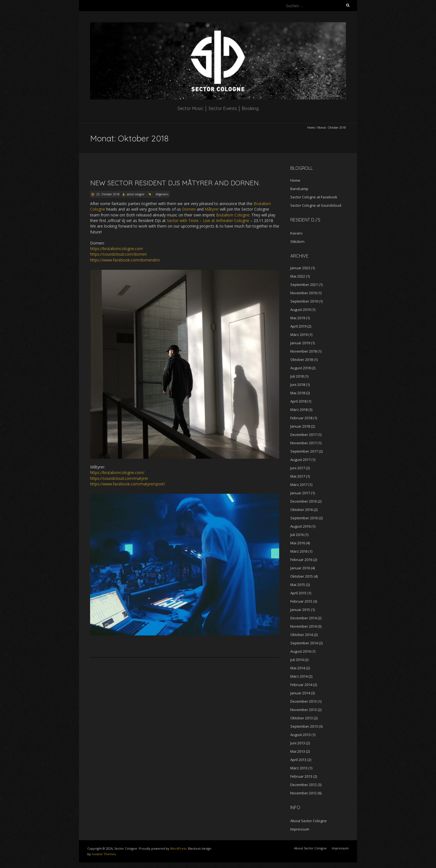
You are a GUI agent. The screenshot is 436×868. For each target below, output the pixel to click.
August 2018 (300, 368)
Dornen (189, 209)
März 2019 (299, 335)
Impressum (300, 829)
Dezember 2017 (304, 435)
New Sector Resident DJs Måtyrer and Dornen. (175, 183)
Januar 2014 (300, 693)
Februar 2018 (301, 418)
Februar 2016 (301, 560)
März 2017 (299, 485)
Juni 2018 (298, 385)
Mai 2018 (298, 393)
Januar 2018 (300, 426)
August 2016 (300, 526)
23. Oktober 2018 (107, 194)
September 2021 (304, 285)
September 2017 (304, 451)
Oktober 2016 (302, 510)
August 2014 (300, 651)
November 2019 (304, 293)
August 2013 (300, 735)
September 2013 (304, 726)
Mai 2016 (298, 543)
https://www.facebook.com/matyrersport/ (128, 484)
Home (311, 128)
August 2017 (300, 460)
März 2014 (299, 676)
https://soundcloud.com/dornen (118, 254)
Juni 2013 (298, 743)
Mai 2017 (298, 476)
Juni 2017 (298, 468)
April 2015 (298, 593)
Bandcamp (299, 189)
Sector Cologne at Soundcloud (316, 205)
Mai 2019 (298, 318)
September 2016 (304, 518)
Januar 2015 (300, 610)
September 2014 (304, 643)
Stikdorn (297, 241)
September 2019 (304, 301)
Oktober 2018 (302, 360)
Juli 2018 (297, 376)
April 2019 (298, 326)
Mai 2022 (298, 276)
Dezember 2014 (304, 618)
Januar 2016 (300, 568)
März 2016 (299, 551)
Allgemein (162, 194)
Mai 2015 (298, 585)
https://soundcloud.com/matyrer (119, 478)
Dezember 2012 (304, 785)
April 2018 (298, 401)
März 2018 (299, 410)
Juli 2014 (297, 660)
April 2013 (298, 760)
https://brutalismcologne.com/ (117, 472)
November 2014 (304, 626)
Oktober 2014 (302, 635)
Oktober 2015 (302, 576)
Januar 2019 (300, 343)
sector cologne (136, 194)
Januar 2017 (300, 493)
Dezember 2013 (304, 701)
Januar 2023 (300, 268)
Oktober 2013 (302, 718)
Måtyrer (212, 209)
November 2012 (304, 793)
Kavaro (296, 233)
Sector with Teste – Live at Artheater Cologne (208, 220)
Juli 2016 (297, 535)
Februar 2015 (301, 601)
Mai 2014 (298, 668)
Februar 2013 (301, 776)
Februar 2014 (301, 685)
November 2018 (304, 351)
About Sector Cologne (309, 821)
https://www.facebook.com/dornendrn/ (125, 260)
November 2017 (304, 443)
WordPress (178, 848)
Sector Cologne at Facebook (314, 197)
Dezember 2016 (304, 501)
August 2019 (300, 310)
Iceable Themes (104, 854)
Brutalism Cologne (233, 215)
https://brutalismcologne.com (117, 249)
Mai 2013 (298, 751)
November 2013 (304, 710)
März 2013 (299, 768)
